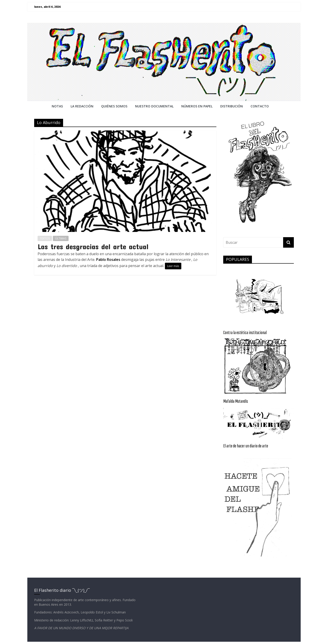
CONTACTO (260, 106)
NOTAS (57, 106)
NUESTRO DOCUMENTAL (154, 106)
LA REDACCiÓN (82, 106)
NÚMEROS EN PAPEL (197, 106)
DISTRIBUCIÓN (232, 106)
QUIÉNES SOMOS (114, 106)
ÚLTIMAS (61, 238)
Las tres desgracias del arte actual (93, 246)
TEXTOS (45, 238)
